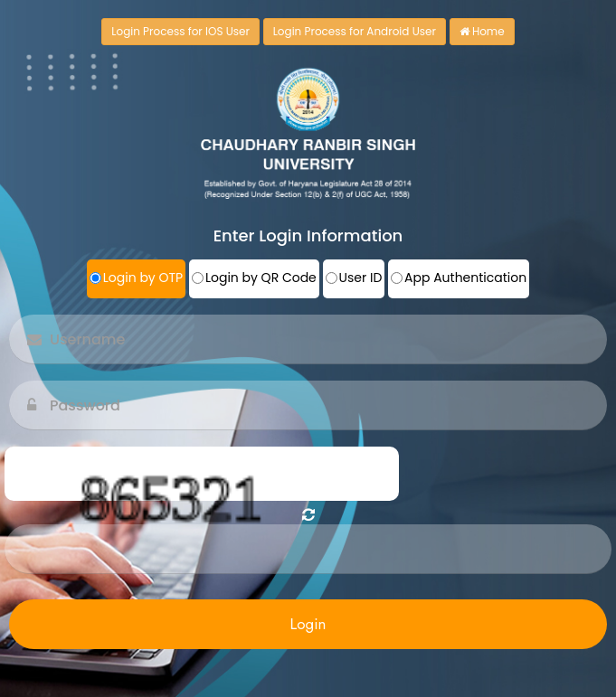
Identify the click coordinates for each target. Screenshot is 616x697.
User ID (361, 278)
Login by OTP (143, 278)
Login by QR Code (261, 278)
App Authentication (465, 278)
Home (482, 31)
